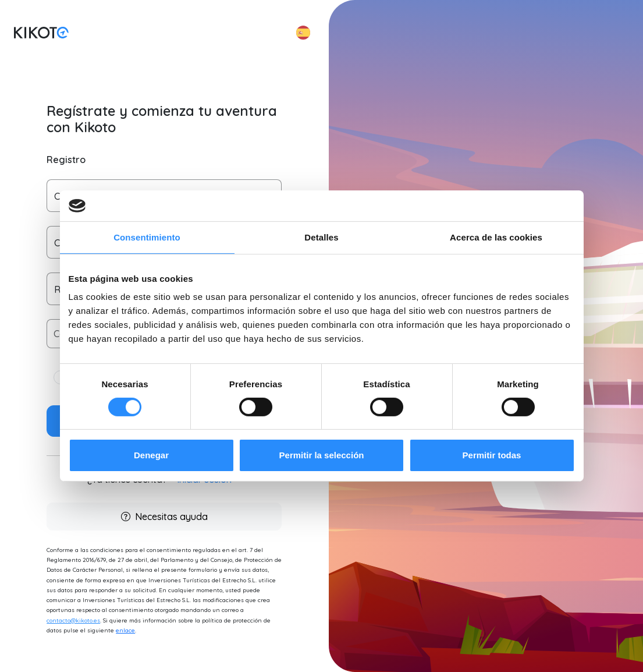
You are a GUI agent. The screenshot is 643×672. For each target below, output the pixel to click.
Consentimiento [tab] (147, 237)
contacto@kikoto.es (73, 620)
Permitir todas (492, 455)
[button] (303, 33)
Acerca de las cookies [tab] (496, 237)
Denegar (151, 455)
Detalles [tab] (321, 237)
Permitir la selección (322, 455)
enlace (125, 630)
